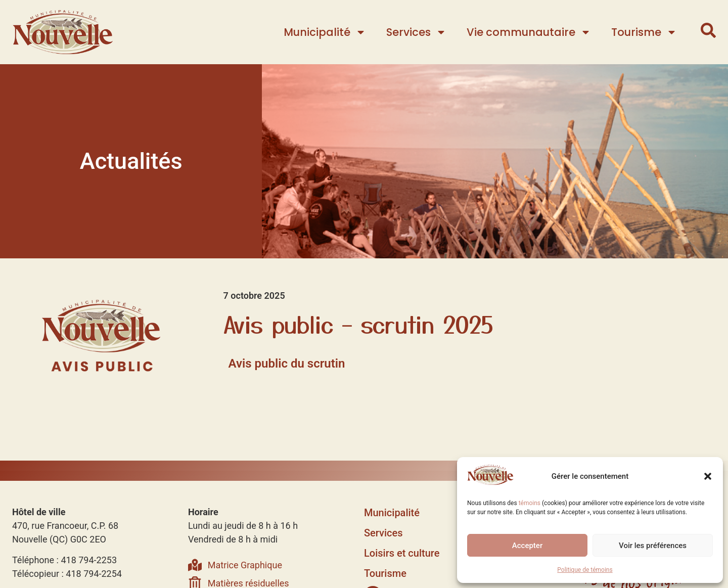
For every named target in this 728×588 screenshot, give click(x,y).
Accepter (527, 546)
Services (416, 32)
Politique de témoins (585, 570)
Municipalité (325, 32)
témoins (530, 503)
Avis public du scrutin (287, 364)
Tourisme (644, 32)
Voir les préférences (653, 546)
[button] (708, 476)
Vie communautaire (529, 32)
